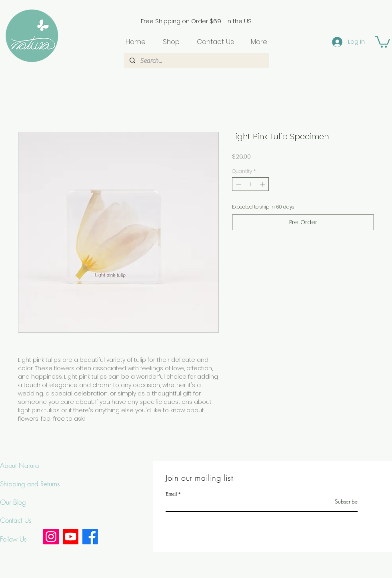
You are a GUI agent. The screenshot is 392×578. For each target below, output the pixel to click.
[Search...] (196, 61)
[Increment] (263, 184)
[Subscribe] (337, 501)
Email (171, 494)
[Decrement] (238, 184)
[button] (382, 41)
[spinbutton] (250, 184)
